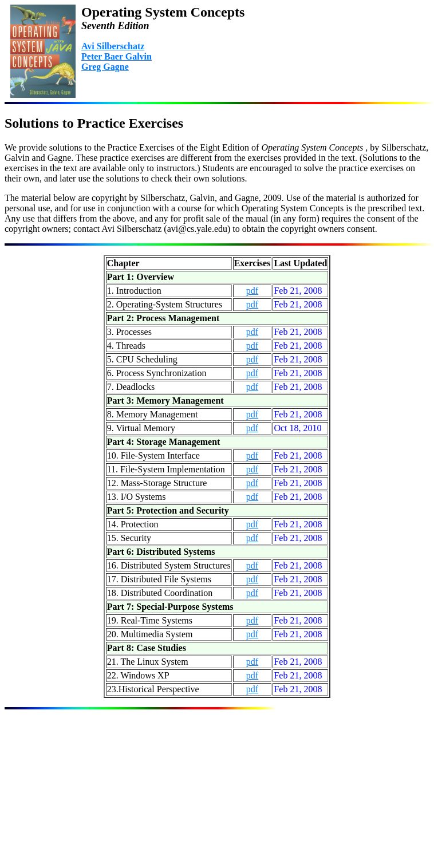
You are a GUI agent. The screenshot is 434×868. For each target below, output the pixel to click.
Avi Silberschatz (113, 46)
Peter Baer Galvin (117, 56)
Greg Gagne (105, 67)
